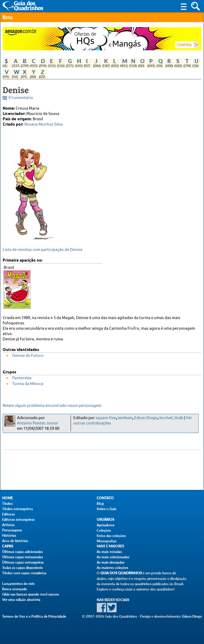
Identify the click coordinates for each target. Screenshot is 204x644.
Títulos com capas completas (24, 573)
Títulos (7, 503)
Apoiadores (106, 525)
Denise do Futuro (28, 356)
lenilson (125, 418)
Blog (100, 503)
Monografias (107, 541)
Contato (105, 498)
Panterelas (22, 378)
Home (7, 498)
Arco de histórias (15, 541)
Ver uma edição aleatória (21, 600)
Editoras (8, 514)
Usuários (105, 520)
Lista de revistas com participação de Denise (42, 250)
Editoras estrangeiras (18, 519)
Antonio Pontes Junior (38, 423)
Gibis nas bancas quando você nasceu (31, 594)
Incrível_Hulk (171, 418)
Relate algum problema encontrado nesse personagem (52, 406)
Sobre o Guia (107, 509)
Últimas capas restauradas (23, 557)
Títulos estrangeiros (18, 509)
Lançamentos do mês (18, 584)
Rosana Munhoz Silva (44, 124)
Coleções (104, 530)
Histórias (9, 535)
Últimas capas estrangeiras (23, 562)
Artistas (8, 525)
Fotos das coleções (111, 536)
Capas (8, 546)
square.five (106, 418)
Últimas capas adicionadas (22, 552)
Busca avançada (14, 589)
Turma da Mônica (28, 384)
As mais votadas (109, 552)
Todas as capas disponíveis (22, 568)
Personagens (12, 530)
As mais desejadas (111, 562)
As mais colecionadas (113, 557)
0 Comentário (21, 98)
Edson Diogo (146, 418)
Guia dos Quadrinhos (121, 573)
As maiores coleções (112, 568)
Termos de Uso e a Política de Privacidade (34, 616)
